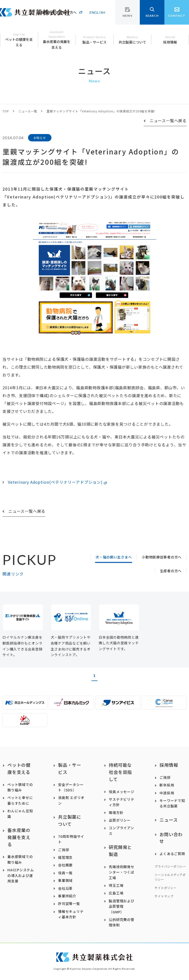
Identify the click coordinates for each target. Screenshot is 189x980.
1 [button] (94, 675)
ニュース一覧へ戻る (168, 121)
